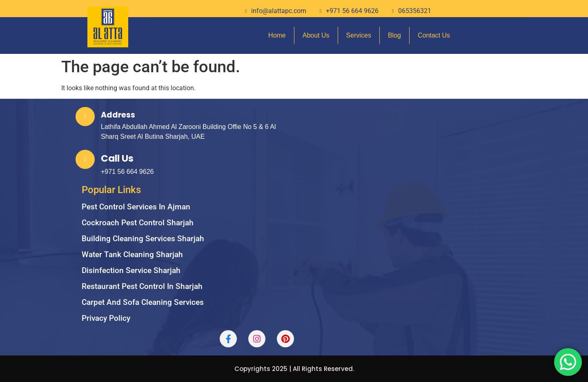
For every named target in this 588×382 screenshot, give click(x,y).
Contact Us (434, 35)
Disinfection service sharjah (131, 270)
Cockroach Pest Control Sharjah (138, 223)
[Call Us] (85, 159)
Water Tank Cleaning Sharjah (132, 254)
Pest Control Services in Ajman (136, 207)
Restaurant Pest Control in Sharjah (142, 286)
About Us (316, 35)
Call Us (117, 158)
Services (359, 35)
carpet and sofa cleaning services (143, 302)
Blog (394, 35)
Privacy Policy (106, 318)
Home (277, 35)
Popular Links (111, 190)
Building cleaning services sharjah (143, 239)
